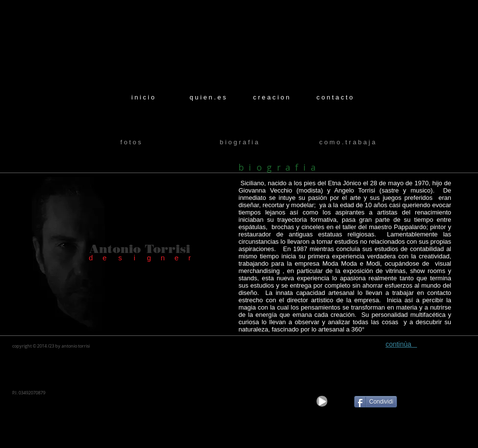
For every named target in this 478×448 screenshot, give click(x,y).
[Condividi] (376, 402)
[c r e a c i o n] (271, 97)
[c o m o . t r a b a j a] (347, 143)
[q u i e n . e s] (208, 97)
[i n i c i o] (143, 97)
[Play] (322, 401)
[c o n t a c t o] (335, 97)
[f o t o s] (131, 143)
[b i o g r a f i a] (239, 143)
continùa (401, 344)
